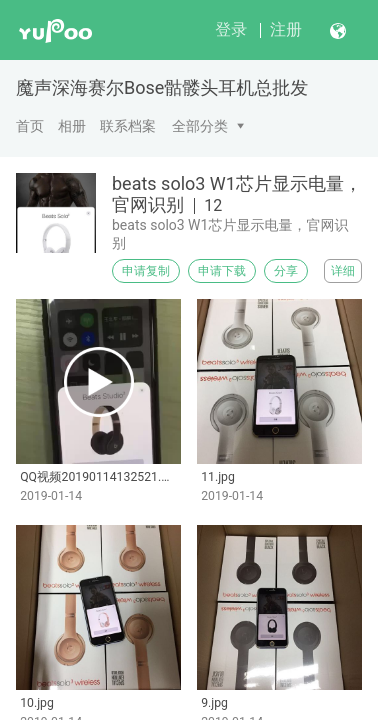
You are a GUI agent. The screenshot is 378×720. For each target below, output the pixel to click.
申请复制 (146, 271)
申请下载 (222, 271)
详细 (343, 271)
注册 (286, 29)
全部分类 (200, 126)
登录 (231, 29)
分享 (286, 271)
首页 (30, 126)
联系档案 (128, 126)
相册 (72, 126)
